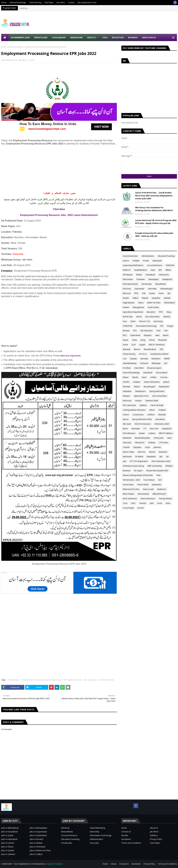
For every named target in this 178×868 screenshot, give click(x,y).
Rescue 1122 (145, 321)
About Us (154, 828)
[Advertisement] (59, 168)
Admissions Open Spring (133, 466)
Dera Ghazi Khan (152, 317)
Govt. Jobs (94, 843)
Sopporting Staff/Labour (133, 265)
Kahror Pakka (129, 452)
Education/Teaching (166, 256)
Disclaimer (126, 839)
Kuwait (142, 433)
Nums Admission (148, 499)
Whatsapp (156, 363)
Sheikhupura (140, 391)
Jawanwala (157, 485)
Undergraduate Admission (134, 410)
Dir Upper (138, 471)
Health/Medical (141, 270)
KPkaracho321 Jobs (131, 489)
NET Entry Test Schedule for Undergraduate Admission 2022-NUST (154, 209)
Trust (125, 503)
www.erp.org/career (70, 356)
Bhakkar (169, 466)
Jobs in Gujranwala (38, 832)
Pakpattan (127, 391)
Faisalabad (150, 275)
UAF (166, 331)
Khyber (137, 387)
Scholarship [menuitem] (59, 37)
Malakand (127, 438)
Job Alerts (61, 2)
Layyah (142, 345)
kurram (141, 508)
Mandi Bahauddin (142, 438)
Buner (125, 429)
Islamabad (157, 261)
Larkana (152, 433)
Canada (126, 447)
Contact (71, 2)
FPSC (161, 312)
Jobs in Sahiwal (8, 854)
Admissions (164, 275)
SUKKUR (167, 317)
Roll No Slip (128, 317)
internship (152, 289)
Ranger (170, 326)
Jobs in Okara (7, 847)
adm (152, 503)
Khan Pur (142, 452)
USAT (133, 503)
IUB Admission (129, 433)
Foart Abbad (149, 480)
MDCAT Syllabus (166, 433)
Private (146, 261)
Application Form (141, 396)
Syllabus (143, 405)
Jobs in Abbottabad (10, 828)
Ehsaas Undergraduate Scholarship (138, 475)
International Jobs (130, 284)
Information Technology (101, 835)
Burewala (136, 429)
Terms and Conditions (131, 843)
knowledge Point (10, 60)
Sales (169, 438)
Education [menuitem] (118, 37)
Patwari (126, 307)
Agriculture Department (133, 312)
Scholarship (147, 284)
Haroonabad (161, 373)
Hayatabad (167, 429)
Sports (126, 419)
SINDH (168, 270)
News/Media (161, 284)
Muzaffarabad (150, 349)
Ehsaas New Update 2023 (157, 471)
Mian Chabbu (129, 494)
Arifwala (152, 443)
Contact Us (126, 832)
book (160, 503)
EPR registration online (73, 680)
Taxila (134, 340)
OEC (161, 349)
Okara (141, 303)
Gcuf (134, 345)
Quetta (152, 293)
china (168, 503)
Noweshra (156, 359)
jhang (143, 340)
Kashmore (162, 489)
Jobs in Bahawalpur (39, 828)
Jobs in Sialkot (36, 854)
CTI (145, 429)
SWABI (167, 359)
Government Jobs (15, 47)
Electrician (127, 401)
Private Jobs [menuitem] (41, 37)
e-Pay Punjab (128, 508)
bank (153, 270)
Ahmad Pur (140, 443)
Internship (94, 832)
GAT (160, 480)
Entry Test (154, 429)
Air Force (143, 354)
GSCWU (126, 382)
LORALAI (151, 415)
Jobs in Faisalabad (9, 832)
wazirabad (160, 419)
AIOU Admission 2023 (161, 461)
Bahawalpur (154, 279)
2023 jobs (127, 443)
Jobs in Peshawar (38, 847)
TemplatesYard (24, 864)
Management (138, 307)
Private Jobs (67, 843)
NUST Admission (130, 499)
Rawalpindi (167, 279)
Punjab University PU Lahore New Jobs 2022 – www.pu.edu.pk (154, 235)
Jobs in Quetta (8, 850)
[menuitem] (5, 37)
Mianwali (127, 349)
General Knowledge (18, 2)
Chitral (152, 340)
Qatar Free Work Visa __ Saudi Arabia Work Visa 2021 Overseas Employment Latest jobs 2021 (154, 196)
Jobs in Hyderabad (38, 835)
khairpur (126, 396)
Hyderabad (135, 335)
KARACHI (127, 270)
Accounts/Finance (155, 265)
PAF (162, 326)
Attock (139, 317)
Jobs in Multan (36, 843)
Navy (169, 312)
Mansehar (163, 452)
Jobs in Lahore (8, 843)
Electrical (65, 828)
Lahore (126, 261)
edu (125, 461)
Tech (158, 331)
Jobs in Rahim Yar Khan (40, 850)
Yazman (143, 503)
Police (161, 293)
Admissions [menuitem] (76, 37)
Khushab (127, 387)
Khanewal (162, 340)
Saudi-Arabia (153, 307)
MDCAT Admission (157, 345)
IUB (144, 293)
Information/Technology (146, 326)
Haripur (138, 401)
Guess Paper (128, 485)
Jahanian (157, 447)
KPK (160, 270)
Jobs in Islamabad (9, 839)
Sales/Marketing (130, 363)
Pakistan (17, 232)
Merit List (127, 293)
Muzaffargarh (149, 387)
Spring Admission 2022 (142, 419)
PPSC (136, 293)
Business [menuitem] (133, 37)
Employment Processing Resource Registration (42, 680)
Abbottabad (169, 303)
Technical (144, 363)
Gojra (148, 447)
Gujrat (126, 340)
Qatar (133, 321)
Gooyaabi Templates (54, 864)
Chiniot (126, 415)
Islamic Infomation (152, 382)
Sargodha (156, 298)
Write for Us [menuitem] (149, 37)
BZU (125, 335)
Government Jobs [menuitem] (20, 37)
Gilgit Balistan (129, 303)
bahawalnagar (166, 289)
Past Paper (49, 2)
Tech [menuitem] (105, 37)
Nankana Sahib (152, 401)
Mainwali (162, 415)
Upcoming (158, 321)
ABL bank (127, 424)
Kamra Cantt (148, 489)
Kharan (152, 452)
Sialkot (135, 298)
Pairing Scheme (165, 499)
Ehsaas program (154, 368)
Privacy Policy (156, 839)
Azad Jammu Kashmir (159, 354)
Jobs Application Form (87, 2)
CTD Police (164, 443)
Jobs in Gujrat (7, 835)
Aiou (125, 321)
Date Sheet (139, 368)
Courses (164, 377)
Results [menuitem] (92, 37)
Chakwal (162, 410)
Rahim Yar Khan (154, 303)
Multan (139, 275)
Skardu (135, 377)
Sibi (161, 457)
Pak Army (127, 289)
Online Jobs (159, 438)
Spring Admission (157, 391)
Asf (166, 363)
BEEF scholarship (155, 466)
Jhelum (166, 382)
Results (126, 298)
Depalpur (137, 447)
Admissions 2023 (162, 424)
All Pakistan (128, 275)
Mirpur (126, 377)
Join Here (27, 260)
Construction (138, 415)
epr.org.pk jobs (91, 680)
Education (151, 312)
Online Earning (35, 2)
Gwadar (133, 359)
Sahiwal (167, 298)
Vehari (152, 410)
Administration (14, 680)
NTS (135, 331)
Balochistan (128, 279)
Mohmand (127, 457)
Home (4, 2)
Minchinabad (143, 494)
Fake (158, 475)
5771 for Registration (139, 461)
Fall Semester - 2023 (131, 480)
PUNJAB (136, 261)
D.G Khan (127, 368)
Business (127, 471)
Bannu (166, 335)
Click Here (59, 209)
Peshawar (141, 279)
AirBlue (153, 377)
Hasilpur (137, 382)
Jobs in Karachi (36, 839)
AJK (169, 293)
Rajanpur (148, 335)
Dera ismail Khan (159, 396)
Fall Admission (146, 331)
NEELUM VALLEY (159, 494)
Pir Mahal (139, 457)
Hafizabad (148, 373)
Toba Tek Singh (157, 405)
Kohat (125, 345)
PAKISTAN (170, 265)
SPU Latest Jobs (129, 405)
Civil (125, 359)
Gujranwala (139, 289)
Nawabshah (164, 387)
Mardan (126, 331)
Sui (167, 457)
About (114, 864)
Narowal (144, 359)
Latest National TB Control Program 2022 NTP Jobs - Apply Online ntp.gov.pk (156, 222)
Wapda (145, 298)
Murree (137, 349)
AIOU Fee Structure (143, 424)
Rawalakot (151, 457)
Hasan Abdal (143, 485)
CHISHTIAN (128, 326)
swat (157, 335)
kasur (144, 377)
